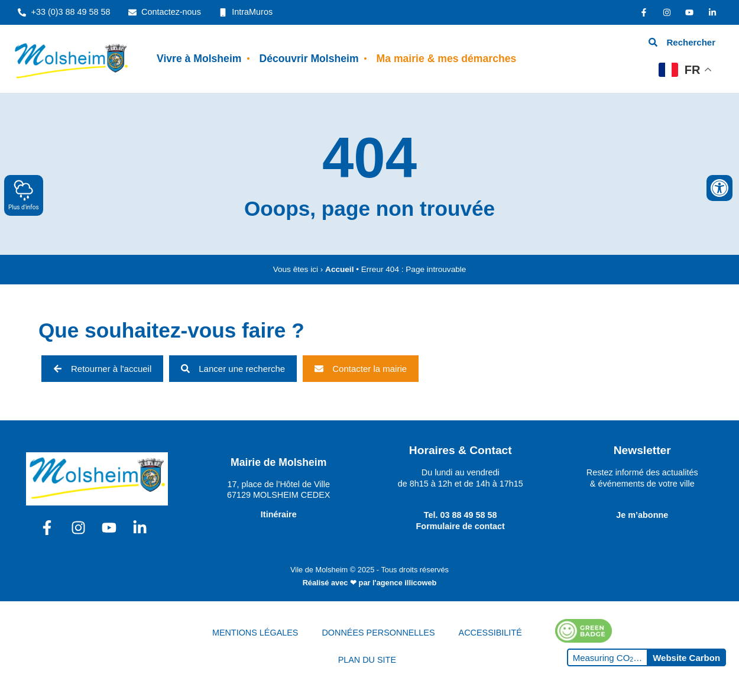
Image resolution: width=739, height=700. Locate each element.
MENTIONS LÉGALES (255, 633)
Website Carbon (686, 658)
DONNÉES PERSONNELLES (378, 633)
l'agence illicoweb (404, 583)
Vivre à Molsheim (199, 59)
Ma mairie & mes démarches (447, 59)
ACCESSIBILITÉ (490, 633)
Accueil (339, 269)
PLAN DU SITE (367, 660)
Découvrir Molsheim (309, 59)
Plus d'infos (24, 195)
